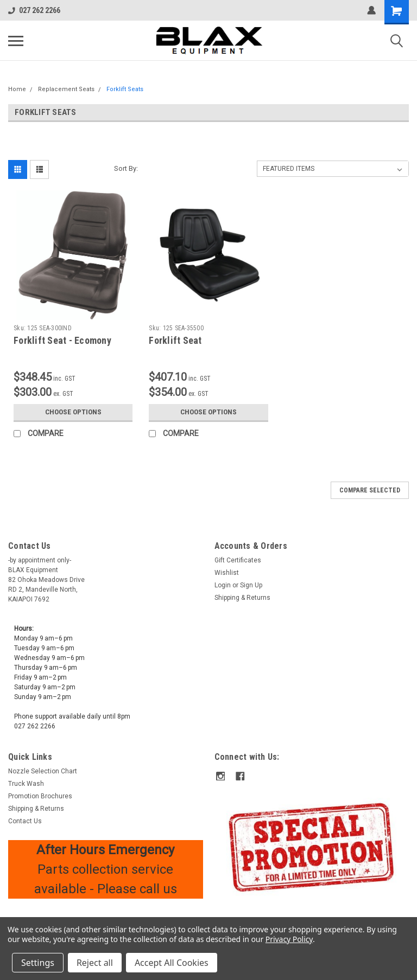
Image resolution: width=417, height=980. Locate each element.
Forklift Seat (175, 340)
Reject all (95, 963)
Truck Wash (26, 784)
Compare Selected (370, 490)
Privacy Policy (289, 939)
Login (223, 585)
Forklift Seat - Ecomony (62, 340)
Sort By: (126, 168)
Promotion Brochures (40, 796)
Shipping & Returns (242, 598)
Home (17, 89)
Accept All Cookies (172, 963)
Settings (38, 963)
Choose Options (73, 412)
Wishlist (227, 573)
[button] (312, 846)
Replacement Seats (66, 89)
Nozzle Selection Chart (43, 771)
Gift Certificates (238, 560)
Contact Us (25, 821)
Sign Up (251, 585)
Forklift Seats (125, 89)
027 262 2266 (34, 10)
